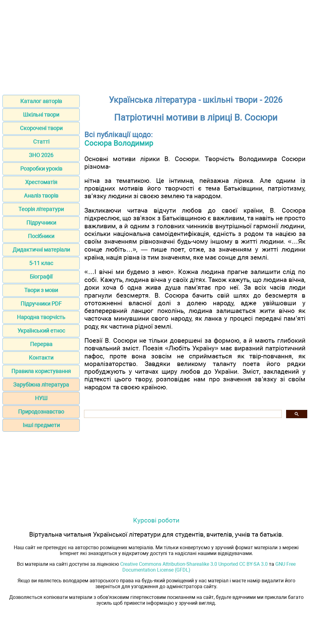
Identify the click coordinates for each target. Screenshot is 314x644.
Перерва (41, 344)
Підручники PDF (41, 304)
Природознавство (41, 412)
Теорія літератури (41, 209)
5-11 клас (41, 263)
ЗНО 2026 (41, 155)
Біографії (41, 277)
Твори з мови (41, 290)
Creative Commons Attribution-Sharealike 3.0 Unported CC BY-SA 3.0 (194, 564)
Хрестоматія (41, 182)
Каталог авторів (41, 101)
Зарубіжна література (41, 385)
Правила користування (41, 371)
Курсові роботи (156, 520)
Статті (41, 142)
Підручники (41, 223)
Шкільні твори (41, 115)
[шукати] (182, 414)
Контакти (41, 358)
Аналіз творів (41, 196)
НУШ (41, 398)
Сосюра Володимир (119, 143)
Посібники (41, 236)
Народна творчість (41, 317)
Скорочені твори (41, 128)
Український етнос (41, 331)
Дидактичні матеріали (41, 250)
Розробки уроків (41, 169)
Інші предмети (41, 425)
